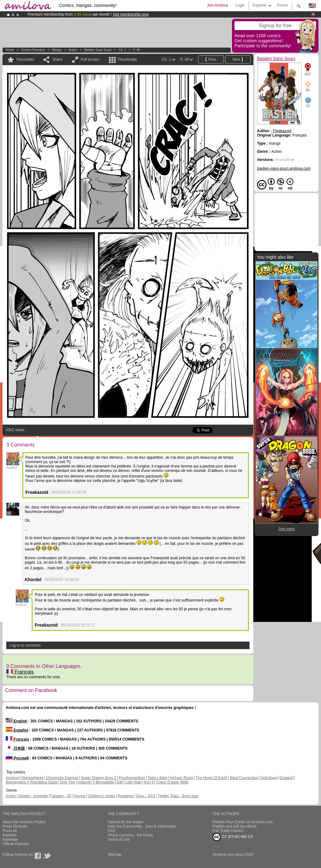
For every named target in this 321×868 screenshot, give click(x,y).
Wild (184, 782)
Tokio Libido (158, 778)
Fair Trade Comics (228, 831)
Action (73, 50)
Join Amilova (217, 5)
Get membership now (131, 14)
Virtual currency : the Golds (130, 835)
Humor (80, 796)
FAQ (111, 831)
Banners (10, 835)
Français (20, 672)
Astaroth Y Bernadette (96, 782)
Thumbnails (127, 59)
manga (57, 50)
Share (57, 59)
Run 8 (149, 782)
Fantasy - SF (61, 796)
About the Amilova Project (24, 822)
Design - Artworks (33, 796)
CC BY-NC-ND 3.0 (233, 837)
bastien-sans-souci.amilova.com (284, 168)
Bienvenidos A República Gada (32, 782)
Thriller (164, 796)
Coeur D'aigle (168, 782)
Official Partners (16, 844)
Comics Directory (33, 50)
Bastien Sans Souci (98, 50)
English (16, 721)
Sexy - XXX (146, 796)
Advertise (10, 840)
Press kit (10, 831)
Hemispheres (32, 778)
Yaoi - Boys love (185, 796)
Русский (17, 758)
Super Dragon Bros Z (98, 778)
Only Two (67, 782)
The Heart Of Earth (211, 778)
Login (240, 5)
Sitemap (114, 855)
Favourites (25, 59)
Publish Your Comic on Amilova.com (243, 822)
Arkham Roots (182, 778)
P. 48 (136, 50)
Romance (126, 796)
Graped (286, 778)
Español (17, 730)
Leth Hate (133, 782)
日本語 (15, 748)
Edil (120, 782)
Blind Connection (244, 778)
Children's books (101, 796)
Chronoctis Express (62, 778)
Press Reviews (15, 826)
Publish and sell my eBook (235, 826)
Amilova (12, 778)
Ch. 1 (122, 50)
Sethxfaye (269, 778)
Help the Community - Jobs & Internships (142, 826)
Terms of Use (119, 840)
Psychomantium (132, 778)
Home (10, 50)
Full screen (90, 59)
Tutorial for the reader (126, 822)
